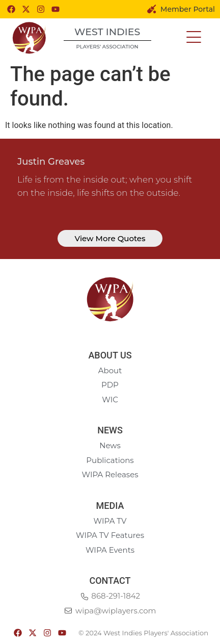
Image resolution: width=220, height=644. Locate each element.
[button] (194, 37)
